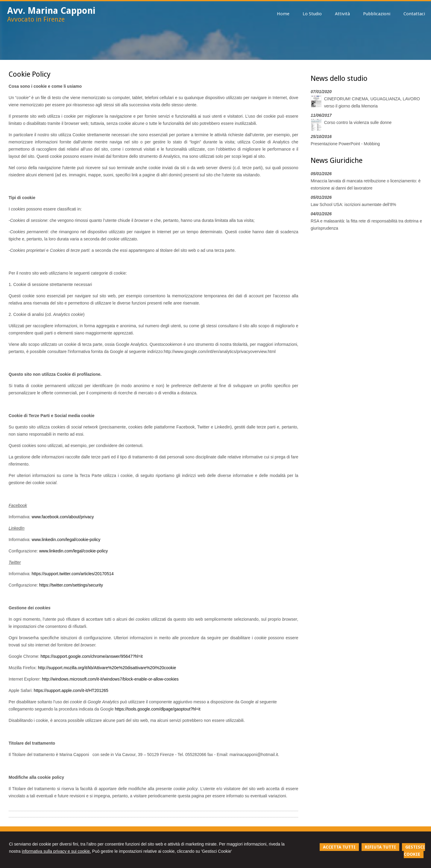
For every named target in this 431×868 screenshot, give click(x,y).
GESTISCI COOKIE (414, 851)
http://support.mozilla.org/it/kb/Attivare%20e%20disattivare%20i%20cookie (107, 668)
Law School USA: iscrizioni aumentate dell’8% (353, 204)
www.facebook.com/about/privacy (63, 517)
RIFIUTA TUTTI (380, 847)
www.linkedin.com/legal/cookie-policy (66, 540)
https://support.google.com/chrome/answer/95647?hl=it (91, 656)
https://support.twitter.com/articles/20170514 (73, 574)
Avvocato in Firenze (36, 19)
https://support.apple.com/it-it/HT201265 (71, 690)
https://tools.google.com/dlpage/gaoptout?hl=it (158, 709)
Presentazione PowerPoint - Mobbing (345, 144)
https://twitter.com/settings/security (71, 585)
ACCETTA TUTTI (339, 847)
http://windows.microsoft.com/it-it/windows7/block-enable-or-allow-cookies (110, 679)
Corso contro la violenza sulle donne (358, 122)
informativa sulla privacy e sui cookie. (56, 851)
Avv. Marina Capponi (51, 11)
